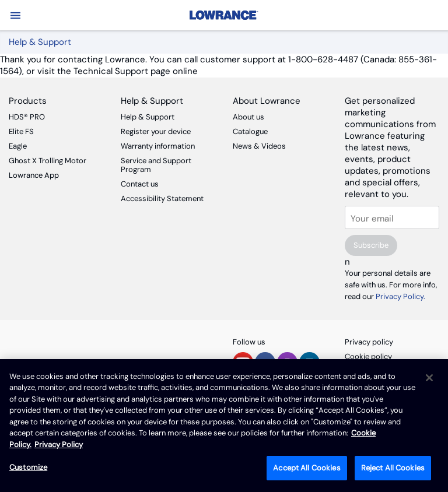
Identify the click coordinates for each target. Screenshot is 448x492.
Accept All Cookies (307, 468)
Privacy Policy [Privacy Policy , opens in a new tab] (59, 444)
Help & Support (148, 117)
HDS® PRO (27, 117)
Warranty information (158, 146)
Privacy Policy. (400, 296)
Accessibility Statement (162, 198)
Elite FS (21, 131)
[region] (224, 426)
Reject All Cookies (393, 468)
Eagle (18, 146)
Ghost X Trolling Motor (48, 161)
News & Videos (259, 146)
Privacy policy (369, 342)
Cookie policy (368, 356)
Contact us (140, 184)
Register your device (156, 131)
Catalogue (250, 131)
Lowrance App (34, 175)
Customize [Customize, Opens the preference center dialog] (28, 467)
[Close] (429, 378)
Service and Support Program (156, 165)
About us (249, 117)
